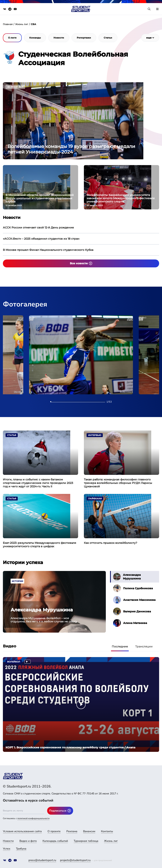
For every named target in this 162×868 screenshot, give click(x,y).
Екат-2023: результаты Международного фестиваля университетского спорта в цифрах (40, 545)
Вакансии (89, 831)
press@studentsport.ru (42, 860)
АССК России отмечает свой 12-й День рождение (38, 227)
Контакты (107, 831)
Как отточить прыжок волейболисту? (111, 543)
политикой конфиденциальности (33, 818)
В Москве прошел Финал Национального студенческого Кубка (48, 250)
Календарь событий (55, 841)
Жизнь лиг (22, 24)
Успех (7, 849)
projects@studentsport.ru (75, 860)
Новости (8, 841)
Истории (17, 581)
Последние (120, 646)
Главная (8, 24)
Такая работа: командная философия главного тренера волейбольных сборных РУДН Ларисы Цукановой (118, 483)
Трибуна (21, 849)
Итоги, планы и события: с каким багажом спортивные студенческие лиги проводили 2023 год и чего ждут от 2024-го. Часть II (38, 483)
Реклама (72, 831)
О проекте (54, 831)
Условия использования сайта (22, 831)
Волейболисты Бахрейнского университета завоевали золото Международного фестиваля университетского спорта (121, 198)
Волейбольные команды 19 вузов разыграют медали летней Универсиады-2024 (71, 149)
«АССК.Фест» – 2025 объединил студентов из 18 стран (41, 239)
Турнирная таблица (86, 841)
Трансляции (144, 646)
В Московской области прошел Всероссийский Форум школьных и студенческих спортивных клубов (40, 198)
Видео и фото (28, 841)
